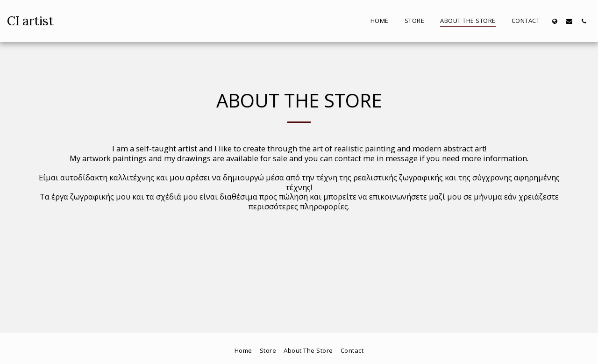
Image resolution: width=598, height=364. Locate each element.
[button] (569, 21)
